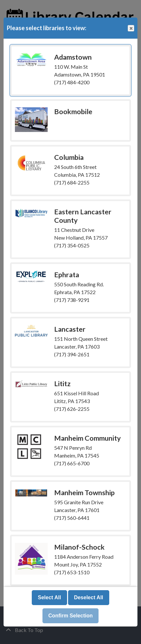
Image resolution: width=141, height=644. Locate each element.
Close (131, 28)
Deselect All (88, 597)
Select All (49, 597)
